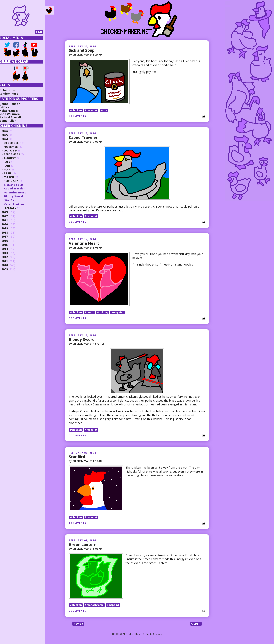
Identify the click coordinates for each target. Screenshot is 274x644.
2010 (8, 265)
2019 (8, 228)
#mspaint (91, 111)
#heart (89, 313)
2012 (8, 257)
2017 (8, 236)
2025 (8, 135)
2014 (8, 249)
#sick (104, 111)
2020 (8, 224)
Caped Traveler (83, 138)
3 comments (77, 116)
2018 (8, 232)
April (12, 173)
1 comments (77, 524)
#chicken (76, 111)
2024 (8, 139)
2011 (8, 261)
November (15, 147)
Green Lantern (83, 545)
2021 (8, 220)
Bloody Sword (82, 340)
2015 (8, 245)
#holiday (103, 313)
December (15, 143)
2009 (8, 269)
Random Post (12, 94)
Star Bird (77, 457)
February (15, 181)
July (11, 162)
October (14, 150)
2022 (8, 216)
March (13, 177)
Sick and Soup (82, 50)
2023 (8, 212)
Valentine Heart (84, 243)
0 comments (77, 222)
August (14, 158)
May (11, 169)
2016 (8, 241)
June (11, 166)
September (16, 154)
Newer (78, 625)
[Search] (21, 32)
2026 (8, 131)
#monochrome (94, 606)
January (14, 208)
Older (196, 625)
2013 (8, 253)
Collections (11, 90)
